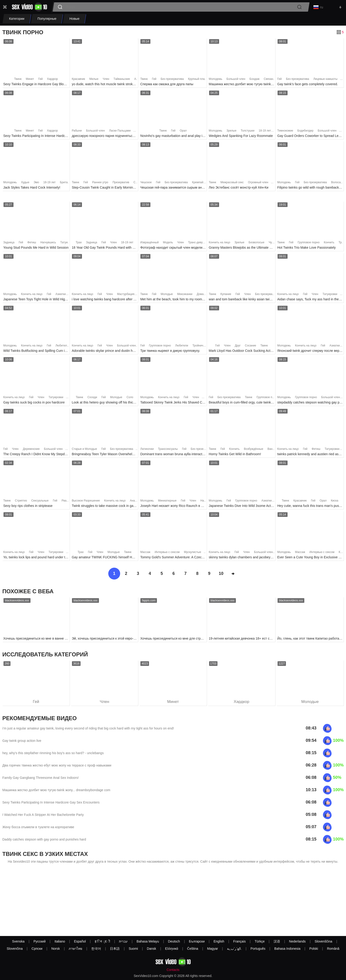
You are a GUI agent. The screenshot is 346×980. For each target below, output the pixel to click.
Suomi (133, 949)
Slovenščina (323, 941)
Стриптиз (21, 502)
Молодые (167, 295)
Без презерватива (172, 80)
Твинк (18, 80)
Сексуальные (40, 502)
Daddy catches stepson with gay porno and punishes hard (44, 841)
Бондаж (255, 80)
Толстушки (248, 132)
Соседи (92, 398)
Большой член (236, 80)
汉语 (277, 941)
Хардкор (53, 80)
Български (197, 941)
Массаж (145, 553)
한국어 (96, 949)
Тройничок (199, 347)
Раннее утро (100, 183)
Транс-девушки (198, 244)
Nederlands (297, 941)
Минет (30, 80)
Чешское (146, 183)
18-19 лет (265, 132)
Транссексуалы (168, 450)
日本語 (115, 949)
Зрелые (232, 132)
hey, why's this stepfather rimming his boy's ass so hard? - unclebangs (53, 755)
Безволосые (257, 244)
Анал (133, 502)
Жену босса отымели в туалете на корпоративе (38, 829)
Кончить (329, 244)
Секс (137, 183)
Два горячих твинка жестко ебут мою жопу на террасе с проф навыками (57, 767)
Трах (79, 244)
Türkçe (260, 941)
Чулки (273, 244)
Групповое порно (309, 244)
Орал (183, 132)
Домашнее (204, 295)
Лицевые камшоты (326, 80)
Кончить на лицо (220, 244)
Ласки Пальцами (120, 132)
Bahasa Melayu (148, 941)
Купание (226, 295)
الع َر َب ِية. (234, 949)
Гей (40, 80)
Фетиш (32, 244)
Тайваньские (122, 80)
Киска (335, 502)
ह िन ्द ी (102, 941)
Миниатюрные (167, 502)
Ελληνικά (172, 949)
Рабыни (77, 132)
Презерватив (121, 183)
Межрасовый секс (232, 183)
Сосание (251, 347)
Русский (40, 941)
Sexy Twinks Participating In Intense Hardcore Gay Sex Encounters (51, 804)
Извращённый (149, 244)
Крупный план (197, 80)
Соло (130, 398)
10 (221, 575)
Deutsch (174, 941)
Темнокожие (285, 132)
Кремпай (198, 183)
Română (333, 949)
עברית (123, 941)
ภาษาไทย (75, 949)
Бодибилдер (305, 132)
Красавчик (78, 80)
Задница (9, 244)
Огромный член (258, 183)
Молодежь (216, 80)
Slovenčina (15, 949)
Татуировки (68, 244)
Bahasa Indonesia (287, 949)
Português (258, 949)
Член (106, 80)
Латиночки (147, 450)
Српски (37, 949)
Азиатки (61, 295)
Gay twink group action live (22, 742)
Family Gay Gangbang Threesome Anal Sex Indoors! (41, 779)
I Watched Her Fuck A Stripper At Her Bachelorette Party (43, 816)
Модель (168, 244)
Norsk (56, 949)
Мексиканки (185, 295)
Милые (94, 80)
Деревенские (31, 450)
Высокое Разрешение (86, 502)
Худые (25, 183)
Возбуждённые (253, 450)
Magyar (212, 949)
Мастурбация (126, 295)
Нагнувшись (48, 244)
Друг (238, 347)
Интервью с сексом (167, 553)
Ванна (272, 450)
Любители (62, 347)
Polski (314, 949)
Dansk (152, 949)
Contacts (173, 970)
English (219, 941)
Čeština (193, 949)
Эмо (36, 183)
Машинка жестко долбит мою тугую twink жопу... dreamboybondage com (56, 792)
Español (80, 941)
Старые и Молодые (84, 450)
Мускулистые (193, 553)
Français (240, 941)
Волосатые (338, 183)
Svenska (18, 941)
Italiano (60, 941)
